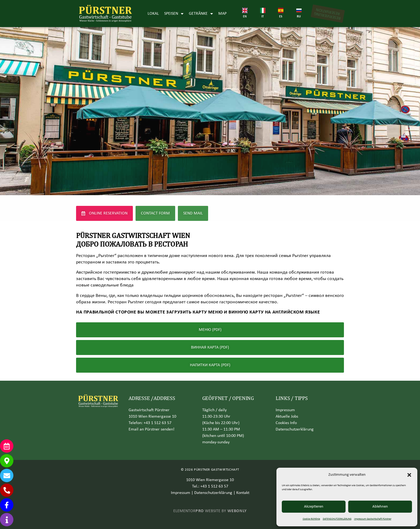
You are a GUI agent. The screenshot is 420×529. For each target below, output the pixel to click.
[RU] (299, 10)
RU (299, 17)
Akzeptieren (314, 507)
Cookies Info (286, 423)
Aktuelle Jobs (287, 417)
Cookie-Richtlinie (311, 519)
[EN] (245, 10)
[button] (409, 475)
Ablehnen (380, 507)
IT (263, 17)
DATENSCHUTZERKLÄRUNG (337, 519)
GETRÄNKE (201, 14)
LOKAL (153, 14)
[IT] (263, 10)
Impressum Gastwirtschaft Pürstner (373, 519)
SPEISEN (174, 14)
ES (281, 17)
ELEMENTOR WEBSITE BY (210, 511)
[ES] (281, 10)
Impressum (285, 410)
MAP (222, 14)
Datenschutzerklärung (213, 493)
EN (245, 17)
